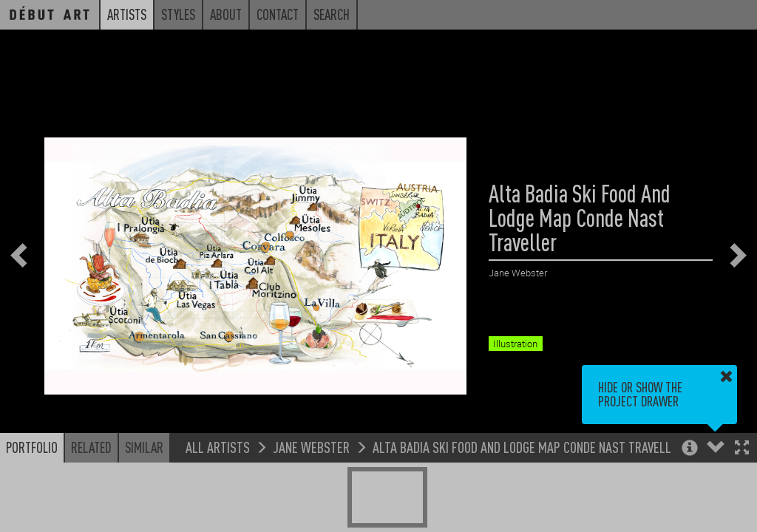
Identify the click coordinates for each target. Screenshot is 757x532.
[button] (742, 449)
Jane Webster (311, 447)
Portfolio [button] (32, 447)
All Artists (218, 447)
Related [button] (91, 447)
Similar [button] (144, 447)
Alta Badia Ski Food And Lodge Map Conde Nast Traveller (528, 447)
